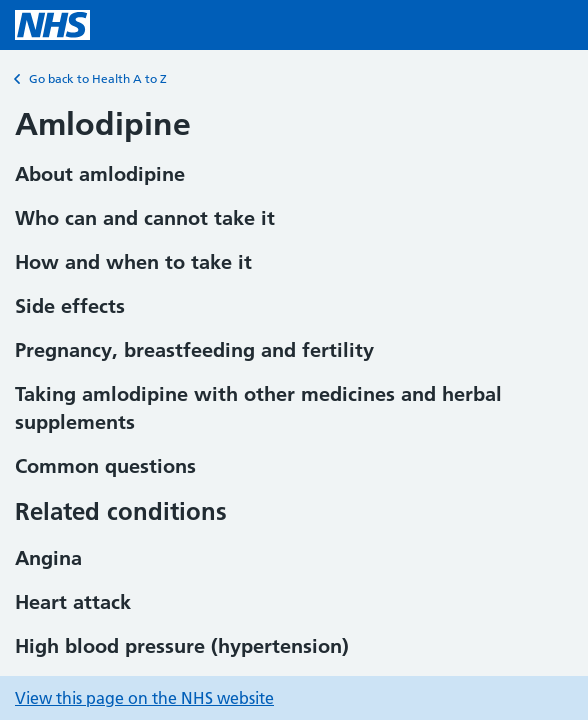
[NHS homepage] (52, 25)
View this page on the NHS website (144, 698)
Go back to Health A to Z (91, 79)
